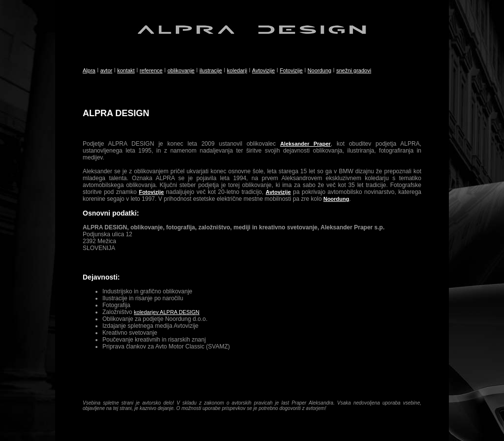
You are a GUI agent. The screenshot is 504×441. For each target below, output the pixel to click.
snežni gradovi (354, 70)
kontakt (126, 70)
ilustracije (211, 70)
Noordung (319, 70)
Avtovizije (263, 70)
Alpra (89, 70)
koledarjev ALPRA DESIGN (167, 312)
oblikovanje (181, 70)
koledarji (237, 70)
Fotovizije (291, 70)
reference (151, 70)
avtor (106, 70)
